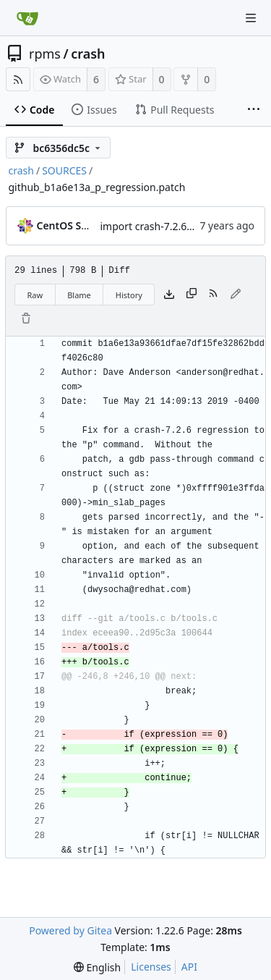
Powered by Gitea (70, 930)
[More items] (254, 110)
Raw (35, 295)
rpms (45, 54)
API (189, 967)
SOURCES (64, 170)
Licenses (151, 967)
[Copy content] (192, 295)
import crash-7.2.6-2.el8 (157, 226)
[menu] (97, 967)
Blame (79, 295)
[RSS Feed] (18, 79)
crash (88, 54)
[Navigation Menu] (251, 18)
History (129, 295)
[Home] (27, 18)
